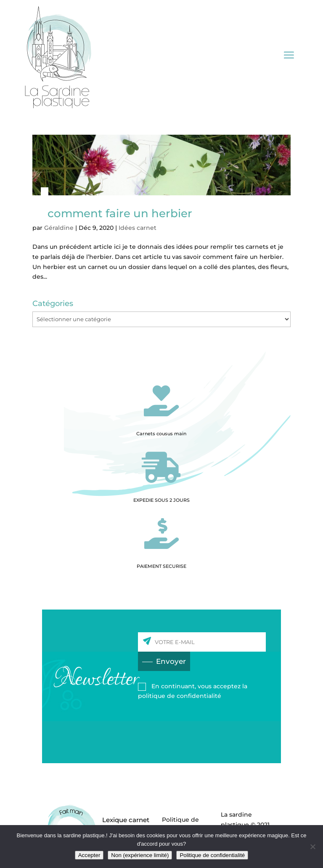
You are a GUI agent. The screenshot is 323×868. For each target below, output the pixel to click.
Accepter (89, 855)
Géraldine (59, 228)
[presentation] (202, 724)
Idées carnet (138, 228)
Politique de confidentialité (212, 855)
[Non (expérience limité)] (312, 847)
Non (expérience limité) (140, 855)
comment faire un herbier (120, 213)
